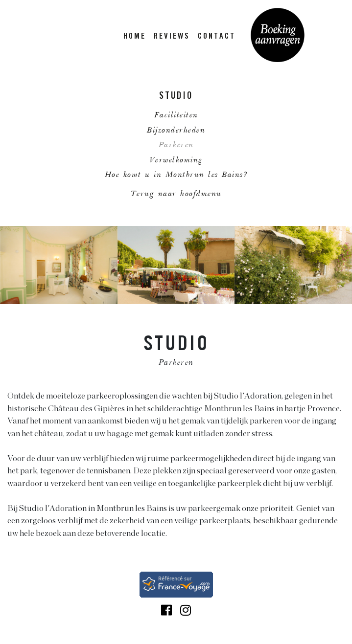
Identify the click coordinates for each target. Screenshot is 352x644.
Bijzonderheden (176, 131)
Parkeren (176, 145)
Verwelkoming (176, 161)
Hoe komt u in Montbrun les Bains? (176, 175)
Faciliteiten (176, 116)
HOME (135, 37)
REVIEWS (172, 37)
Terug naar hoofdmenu (176, 194)
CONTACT (217, 37)
